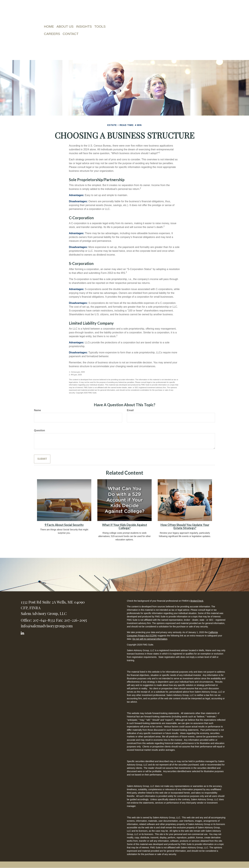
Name (37, 410)
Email (130, 410)
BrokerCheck (197, 601)
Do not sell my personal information (150, 639)
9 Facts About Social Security (64, 525)
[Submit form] (42, 459)
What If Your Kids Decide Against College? (125, 526)
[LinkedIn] (23, 633)
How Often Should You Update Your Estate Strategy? (185, 526)
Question (39, 430)
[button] (65, 27)
